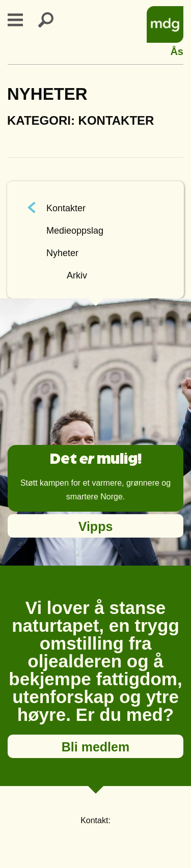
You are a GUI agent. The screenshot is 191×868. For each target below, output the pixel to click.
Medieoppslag (75, 231)
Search (52, 20)
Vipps (96, 526)
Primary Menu (21, 20)
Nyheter (62, 253)
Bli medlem (95, 747)
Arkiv (77, 275)
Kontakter (66, 208)
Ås (177, 50)
